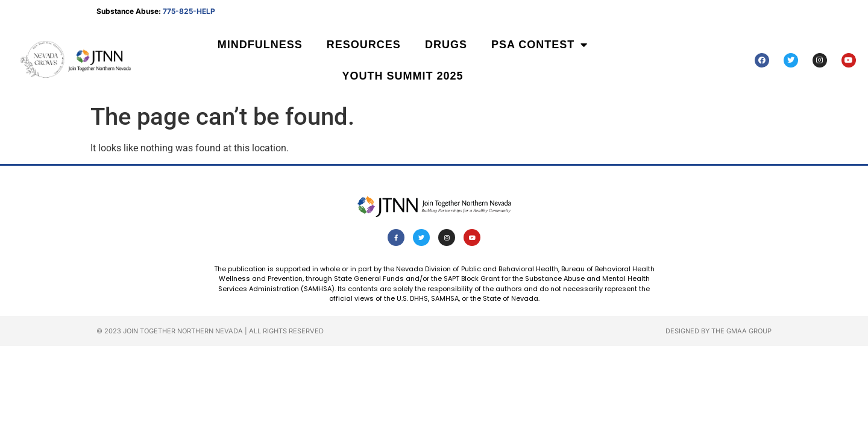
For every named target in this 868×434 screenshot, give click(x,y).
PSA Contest (539, 45)
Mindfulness (260, 45)
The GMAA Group (741, 331)
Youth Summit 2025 (403, 76)
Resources (364, 45)
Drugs (446, 45)
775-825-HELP (189, 11)
